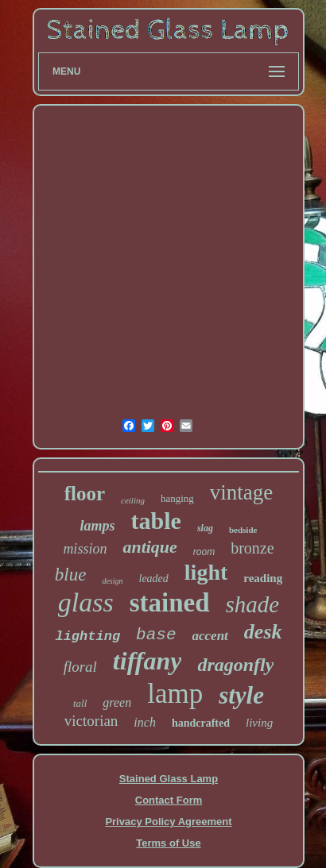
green (117, 702)
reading (263, 578)
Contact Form (169, 800)
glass (86, 602)
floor (85, 494)
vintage (241, 492)
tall (80, 703)
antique (149, 547)
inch (145, 722)
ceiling (133, 500)
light (206, 572)
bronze (252, 548)
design (112, 581)
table (156, 521)
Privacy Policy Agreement (168, 822)
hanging (177, 498)
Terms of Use (168, 843)
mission (85, 549)
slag (205, 528)
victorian (91, 721)
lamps (98, 526)
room (204, 552)
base (156, 635)
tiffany (147, 661)
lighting (87, 637)
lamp (175, 694)
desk (263, 632)
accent (210, 636)
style (241, 695)
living (259, 723)
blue (71, 575)
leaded (154, 579)
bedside (243, 530)
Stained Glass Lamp (169, 779)
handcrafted (201, 723)
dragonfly (235, 665)
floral (80, 667)
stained (170, 603)
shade (253, 604)
